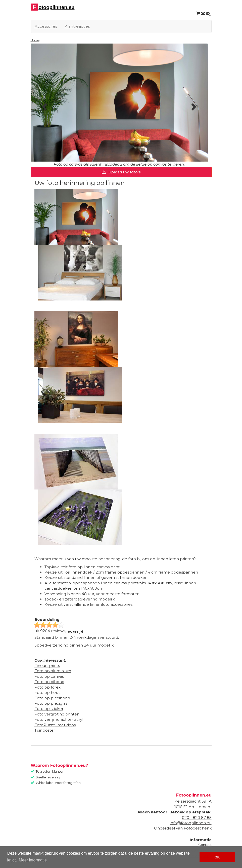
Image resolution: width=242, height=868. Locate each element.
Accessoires (46, 26)
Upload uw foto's (121, 172)
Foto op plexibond (52, 698)
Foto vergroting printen (57, 714)
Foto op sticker (49, 709)
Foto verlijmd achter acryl (59, 719)
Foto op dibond (49, 682)
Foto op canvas (49, 676)
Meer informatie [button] (33, 860)
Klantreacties (77, 26)
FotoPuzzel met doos (55, 725)
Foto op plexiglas (51, 703)
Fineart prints (47, 666)
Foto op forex (47, 687)
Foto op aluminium (53, 671)
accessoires (122, 604)
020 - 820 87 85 (197, 818)
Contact (205, 845)
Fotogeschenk (198, 828)
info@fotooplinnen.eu (191, 823)
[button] (44, 105)
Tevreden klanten (50, 771)
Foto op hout (47, 692)
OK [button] (217, 857)
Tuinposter (45, 730)
